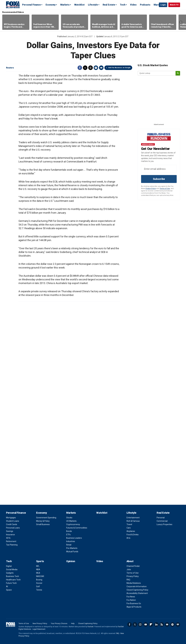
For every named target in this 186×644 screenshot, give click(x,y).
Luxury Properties (164, 524)
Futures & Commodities (77, 528)
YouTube (146, 624)
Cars (129, 528)
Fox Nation (131, 600)
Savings (10, 531)
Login (163, 5)
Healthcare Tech (13, 580)
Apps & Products (134, 607)
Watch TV (174, 5)
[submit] (178, 73)
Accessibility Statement (137, 593)
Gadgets (10, 573)
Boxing (39, 580)
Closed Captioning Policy (137, 590)
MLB (38, 573)
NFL (38, 566)
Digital (9, 566)
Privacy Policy (151, 189)
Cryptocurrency (73, 524)
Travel (129, 524)
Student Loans (13, 521)
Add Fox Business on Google (119, 68)
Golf (38, 586)
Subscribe (159, 179)
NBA (38, 569)
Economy (51, 5)
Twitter (85, 68)
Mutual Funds (72, 552)
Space (9, 590)
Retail (69, 545)
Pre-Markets (72, 548)
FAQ (128, 580)
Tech (123, 5)
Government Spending (46, 518)
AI (7, 586)
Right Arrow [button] (181, 22)
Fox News (131, 597)
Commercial (162, 521)
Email (101, 68)
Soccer (39, 583)
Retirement (11, 541)
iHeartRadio (178, 624)
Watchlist (79, 5)
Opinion (71, 561)
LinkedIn (156, 624)
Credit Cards (12, 524)
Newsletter (167, 624)
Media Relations (134, 583)
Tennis (39, 590)
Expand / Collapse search (156, 5)
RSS (162, 624)
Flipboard (151, 624)
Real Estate (109, 5)
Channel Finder (133, 566)
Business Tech (12, 576)
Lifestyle (93, 5)
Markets (65, 5)
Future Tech (11, 583)
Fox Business (13, 5)
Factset (91, 627)
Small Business (43, 524)
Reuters (10, 68)
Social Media (12, 569)
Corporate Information (137, 586)
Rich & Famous (133, 521)
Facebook (80, 68)
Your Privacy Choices (59, 623)
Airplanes (131, 531)
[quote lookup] (157, 73)
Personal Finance (31, 5)
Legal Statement (39, 629)
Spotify (172, 624)
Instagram (140, 624)
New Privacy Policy (40, 623)
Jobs (129, 569)
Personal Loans (13, 528)
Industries (71, 541)
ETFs (68, 535)
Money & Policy (43, 521)
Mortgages (11, 518)
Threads (91, 68)
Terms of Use (165, 189)
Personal (161, 518)
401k (8, 538)
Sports (40, 561)
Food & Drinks (133, 535)
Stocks (69, 518)
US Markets (71, 521)
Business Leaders (74, 538)
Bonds (69, 531)
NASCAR (40, 576)
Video (133, 5)
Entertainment (133, 518)
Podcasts (145, 5)
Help (73, 623)
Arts (128, 538)
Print (96, 68)
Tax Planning (12, 545)
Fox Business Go (134, 603)
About (130, 561)
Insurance (10, 535)
